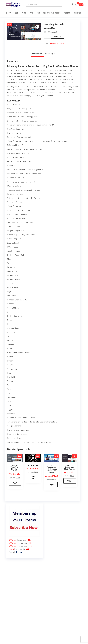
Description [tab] (37, 54)
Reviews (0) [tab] (50, 54)
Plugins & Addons (51, 13)
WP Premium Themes (57, 44)
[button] (37, 27)
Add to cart (58, 37)
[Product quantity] (47, 37)
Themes (77, 13)
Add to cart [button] (15, 483)
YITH (32, 13)
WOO (24, 13)
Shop (8, 13)
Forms (67, 13)
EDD (17, 13)
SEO (38, 13)
